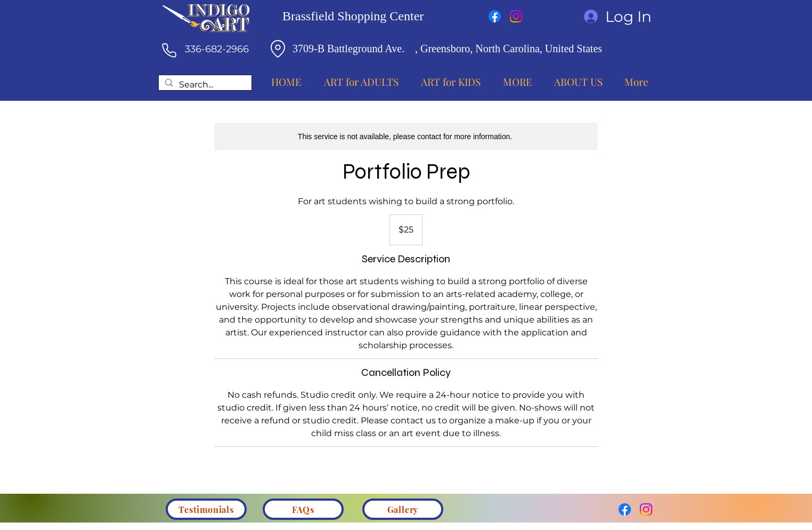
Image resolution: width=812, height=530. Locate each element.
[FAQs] (303, 509)
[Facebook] (495, 16)
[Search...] (204, 85)
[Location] (278, 49)
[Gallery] (403, 509)
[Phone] (169, 50)
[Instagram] (516, 16)
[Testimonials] (206, 509)
